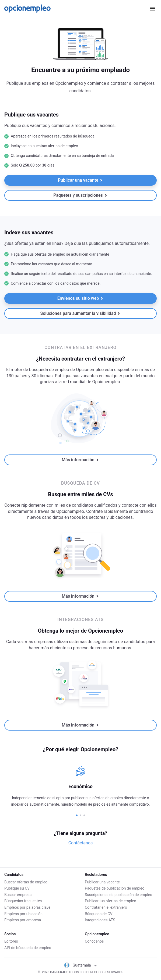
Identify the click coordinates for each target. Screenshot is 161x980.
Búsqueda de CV (99, 914)
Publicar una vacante (80, 180)
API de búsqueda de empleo (28, 948)
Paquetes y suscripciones (80, 195)
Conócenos (94, 941)
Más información (80, 460)
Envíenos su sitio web (80, 298)
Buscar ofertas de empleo (26, 882)
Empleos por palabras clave (27, 907)
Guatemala (80, 965)
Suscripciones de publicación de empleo (118, 895)
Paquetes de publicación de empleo (115, 888)
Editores (11, 941)
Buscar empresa (18, 895)
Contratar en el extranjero (106, 907)
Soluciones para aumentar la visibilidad (80, 313)
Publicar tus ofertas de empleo (111, 901)
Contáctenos (81, 843)
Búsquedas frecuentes (23, 901)
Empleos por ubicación (23, 914)
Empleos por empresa (23, 920)
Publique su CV (17, 888)
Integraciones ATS (100, 920)
